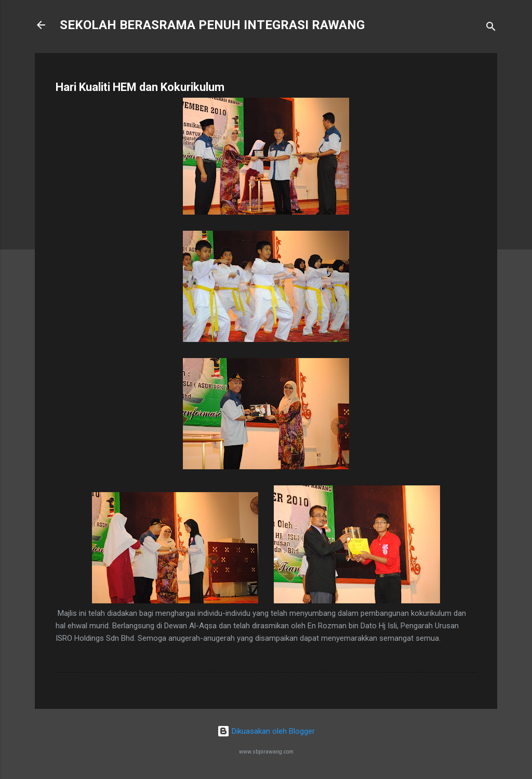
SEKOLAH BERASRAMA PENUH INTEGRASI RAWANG (212, 25)
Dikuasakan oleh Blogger (266, 731)
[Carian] (491, 28)
